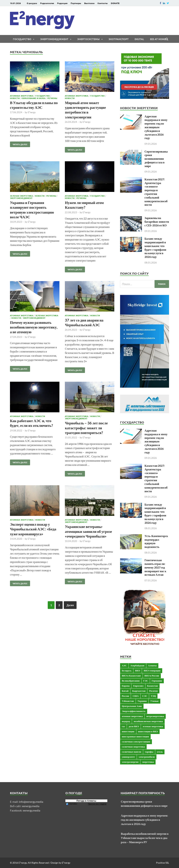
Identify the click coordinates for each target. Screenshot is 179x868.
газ (123, 726)
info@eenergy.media (31, 802)
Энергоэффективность (134, 711)
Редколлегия (47, 3)
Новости (15, 98)
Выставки (89, 3)
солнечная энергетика (133, 747)
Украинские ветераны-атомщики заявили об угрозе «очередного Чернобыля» (88, 531)
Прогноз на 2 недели (97, 804)
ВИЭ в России (152, 676)
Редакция (62, 3)
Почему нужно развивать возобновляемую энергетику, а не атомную (34, 327)
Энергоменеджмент (54, 39)
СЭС (145, 696)
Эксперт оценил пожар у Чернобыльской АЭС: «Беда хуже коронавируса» (33, 529)
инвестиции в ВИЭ (148, 731)
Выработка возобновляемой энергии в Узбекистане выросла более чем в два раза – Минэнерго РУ (145, 838)
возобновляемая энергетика (148, 721)
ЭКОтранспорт (119, 39)
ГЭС (146, 681)
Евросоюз (138, 686)
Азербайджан (137, 665)
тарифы (149, 752)
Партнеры (76, 3)
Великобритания (131, 681)
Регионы (52, 98)
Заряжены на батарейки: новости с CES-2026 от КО (157, 222)
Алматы (152, 665)
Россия (125, 696)
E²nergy (32, 112)
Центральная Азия (132, 706)
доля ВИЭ (134, 726)
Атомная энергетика (22, 96)
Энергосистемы (88, 39)
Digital (139, 39)
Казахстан (153, 686)
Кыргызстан (139, 691)
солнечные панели (132, 752)
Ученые (154, 701)
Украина (142, 701)
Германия (157, 681)
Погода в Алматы (86, 801)
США (136, 696)
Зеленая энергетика (21, 196)
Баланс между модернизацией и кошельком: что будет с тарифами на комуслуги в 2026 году (155, 248)
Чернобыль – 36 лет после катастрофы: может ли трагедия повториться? (86, 428)
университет (128, 757)
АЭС (124, 665)
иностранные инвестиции (135, 736)
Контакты (103, 3)
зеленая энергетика (153, 726)
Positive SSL (163, 863)
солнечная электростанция (136, 742)
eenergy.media (31, 806)
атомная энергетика (132, 716)
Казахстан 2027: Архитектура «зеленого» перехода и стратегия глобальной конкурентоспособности (156, 192)
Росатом (153, 691)
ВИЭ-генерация (152, 671)
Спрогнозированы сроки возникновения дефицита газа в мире (156, 159)
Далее (70, 605)
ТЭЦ (153, 696)
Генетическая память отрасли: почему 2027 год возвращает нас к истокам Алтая (155, 567)
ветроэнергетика (155, 716)
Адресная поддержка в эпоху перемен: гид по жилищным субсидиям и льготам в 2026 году (156, 127)
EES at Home (158, 39)
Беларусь (127, 671)
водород (126, 721)
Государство (22, 39)
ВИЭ (138, 671)
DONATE (115, 3)
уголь (160, 752)
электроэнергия (130, 762)
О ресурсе (32, 3)
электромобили (147, 757)
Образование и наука (33, 98)
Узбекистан (128, 701)
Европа (126, 686)
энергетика (148, 762)
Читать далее (19, 144)
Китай (125, 691)
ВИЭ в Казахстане (131, 676)
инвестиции (128, 731)
